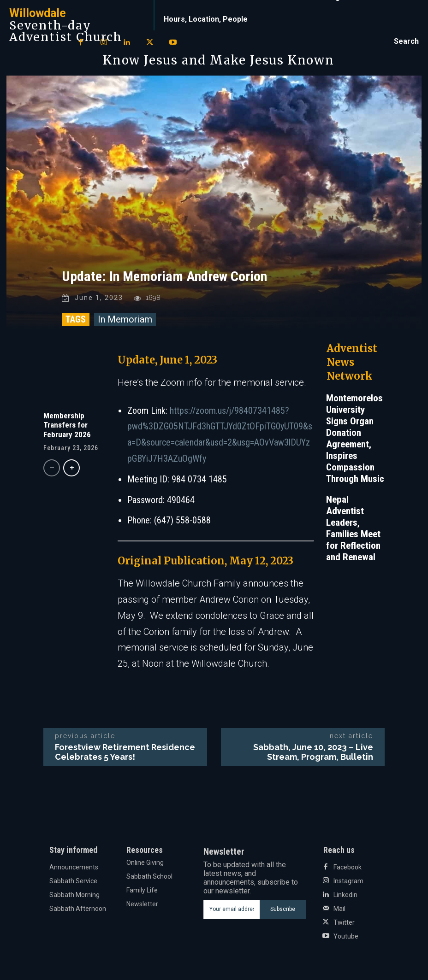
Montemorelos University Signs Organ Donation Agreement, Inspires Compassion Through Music (355, 438)
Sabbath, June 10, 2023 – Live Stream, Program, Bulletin (313, 752)
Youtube (346, 936)
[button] (406, 41)
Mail (339, 909)
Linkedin (345, 895)
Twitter (344, 922)
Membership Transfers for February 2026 (67, 425)
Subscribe (283, 910)
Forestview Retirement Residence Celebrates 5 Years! (125, 752)
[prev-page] (52, 468)
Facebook (348, 867)
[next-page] (71, 468)
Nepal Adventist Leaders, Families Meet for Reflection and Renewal (353, 528)
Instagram (348, 881)
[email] (232, 910)
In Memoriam (125, 319)
